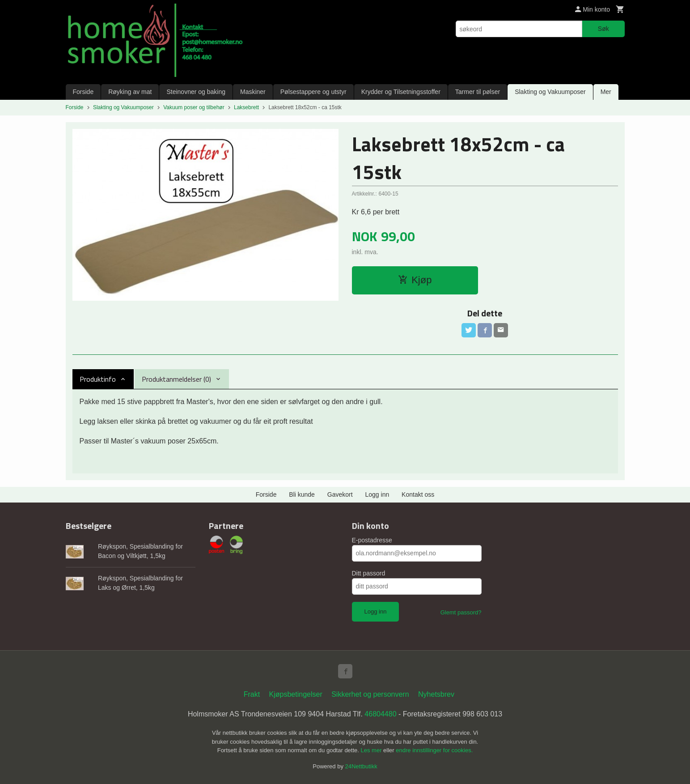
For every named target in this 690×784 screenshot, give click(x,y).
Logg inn (377, 494)
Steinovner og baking (196, 92)
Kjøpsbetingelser (296, 694)
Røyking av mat (130, 92)
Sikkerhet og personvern (370, 694)
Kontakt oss (418, 494)
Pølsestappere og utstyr (313, 92)
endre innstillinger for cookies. (434, 750)
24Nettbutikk (361, 766)
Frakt (252, 694)
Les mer (372, 750)
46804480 (380, 714)
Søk (603, 29)
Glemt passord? (461, 612)
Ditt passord (369, 573)
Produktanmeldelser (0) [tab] (176, 379)
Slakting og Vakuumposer (550, 92)
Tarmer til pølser (478, 92)
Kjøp (415, 280)
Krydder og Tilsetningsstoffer (401, 92)
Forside (83, 92)
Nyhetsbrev (436, 694)
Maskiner (253, 92)
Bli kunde (302, 494)
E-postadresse (372, 540)
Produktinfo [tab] (98, 379)
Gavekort (340, 494)
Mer (606, 92)
